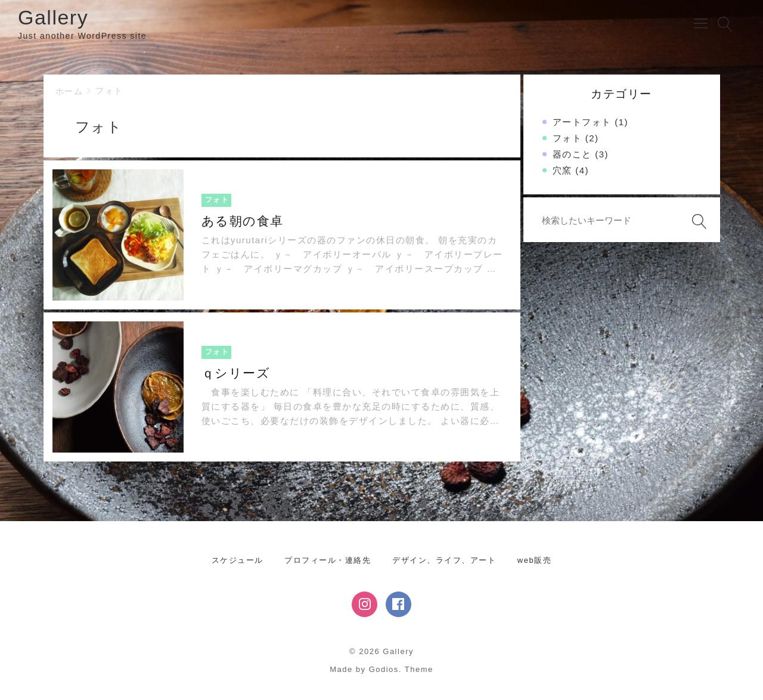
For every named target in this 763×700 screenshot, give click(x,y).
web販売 (534, 560)
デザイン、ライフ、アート (444, 560)
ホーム (69, 91)
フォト (109, 91)
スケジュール (238, 560)
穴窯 (562, 170)
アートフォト (582, 122)
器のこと (572, 154)
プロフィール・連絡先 (328, 560)
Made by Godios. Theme (381, 669)
